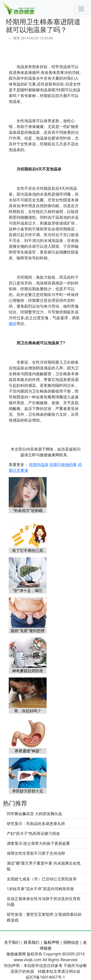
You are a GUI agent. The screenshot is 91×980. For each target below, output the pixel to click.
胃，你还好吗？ (28, 711)
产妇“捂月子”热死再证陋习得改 (33, 833)
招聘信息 (71, 942)
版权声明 (51, 942)
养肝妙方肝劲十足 (28, 791)
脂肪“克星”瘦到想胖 (28, 631)
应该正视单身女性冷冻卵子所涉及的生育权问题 (44, 902)
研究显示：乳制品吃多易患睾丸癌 (36, 824)
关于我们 (12, 942)
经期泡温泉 (39, 465)
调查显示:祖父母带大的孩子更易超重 (38, 843)
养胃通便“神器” (28, 751)
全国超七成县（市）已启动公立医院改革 (42, 879)
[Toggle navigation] (81, 9)
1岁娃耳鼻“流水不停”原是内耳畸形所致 (40, 889)
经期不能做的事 (63, 465)
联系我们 (32, 942)
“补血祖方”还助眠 (28, 510)
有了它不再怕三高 (28, 550)
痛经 (13, 324)
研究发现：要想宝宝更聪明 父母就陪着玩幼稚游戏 (44, 917)
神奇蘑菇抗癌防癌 (28, 671)
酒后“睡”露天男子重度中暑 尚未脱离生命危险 (44, 866)
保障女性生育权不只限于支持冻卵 (36, 853)
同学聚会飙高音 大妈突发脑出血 (34, 814)
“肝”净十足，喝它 (28, 591)
